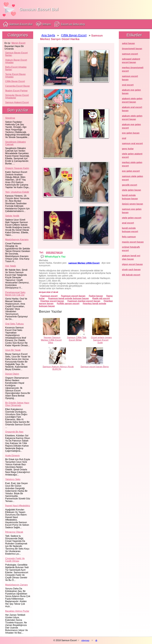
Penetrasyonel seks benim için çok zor (15, 294)
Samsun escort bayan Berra (95, 367)
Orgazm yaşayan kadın (17, 168)
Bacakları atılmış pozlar (17, 611)
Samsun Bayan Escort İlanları (16, 54)
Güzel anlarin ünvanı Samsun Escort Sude (101, 340)
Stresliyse (10, 118)
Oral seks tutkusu (15, 324)
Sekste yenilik (12, 216)
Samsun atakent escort (17, 102)
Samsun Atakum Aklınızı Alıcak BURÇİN (58, 368)
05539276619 (54, 252)
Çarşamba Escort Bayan (18, 86)
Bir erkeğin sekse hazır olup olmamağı (17, 404)
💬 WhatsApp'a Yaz (53, 256)
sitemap (85, 640)
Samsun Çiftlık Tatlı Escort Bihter (77, 339)
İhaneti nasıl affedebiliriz (18, 506)
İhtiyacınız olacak (14, 532)
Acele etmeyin (12, 456)
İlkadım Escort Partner (16, 91)
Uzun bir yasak (13, 350)
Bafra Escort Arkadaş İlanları (16, 68)
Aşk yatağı (11, 266)
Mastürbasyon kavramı (17, 240)
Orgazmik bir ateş (14, 432)
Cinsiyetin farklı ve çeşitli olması (15, 560)
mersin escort (18, 43)
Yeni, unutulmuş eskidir (17, 192)
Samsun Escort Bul (39, 9)
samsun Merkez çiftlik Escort (84, 263)
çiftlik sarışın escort (69, 303)
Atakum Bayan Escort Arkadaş (16, 61)
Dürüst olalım (12, 374)
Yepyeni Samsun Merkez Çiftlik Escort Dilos (51, 340)
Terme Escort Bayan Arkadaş (15, 76)
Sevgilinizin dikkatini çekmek (16, 143)
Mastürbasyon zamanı (17, 585)
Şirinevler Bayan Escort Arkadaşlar (17, 96)
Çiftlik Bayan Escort (15, 81)
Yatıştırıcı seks (13, 479)
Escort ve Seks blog (70, 24)
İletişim (43, 24)
